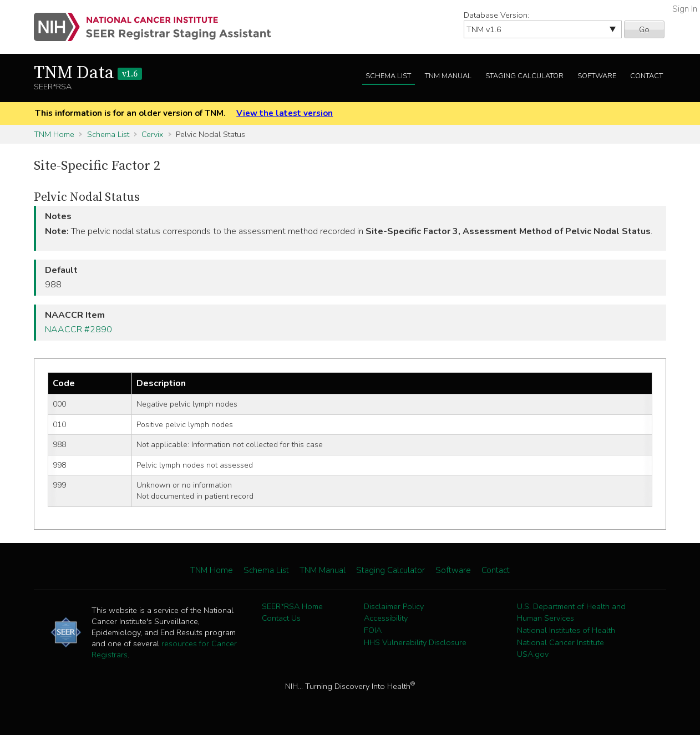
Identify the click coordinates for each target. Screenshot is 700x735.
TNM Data (88, 73)
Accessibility (386, 618)
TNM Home (54, 134)
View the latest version (285, 113)
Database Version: (496, 15)
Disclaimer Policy (394, 606)
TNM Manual (448, 76)
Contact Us (281, 618)
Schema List (388, 76)
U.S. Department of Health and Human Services (571, 612)
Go (644, 29)
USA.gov (533, 654)
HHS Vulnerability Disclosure (415, 642)
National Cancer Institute (560, 642)
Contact (646, 76)
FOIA (373, 630)
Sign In (685, 9)
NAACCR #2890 (78, 330)
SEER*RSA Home (292, 606)
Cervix (152, 134)
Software (597, 76)
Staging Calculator (524, 76)
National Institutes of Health (566, 630)
